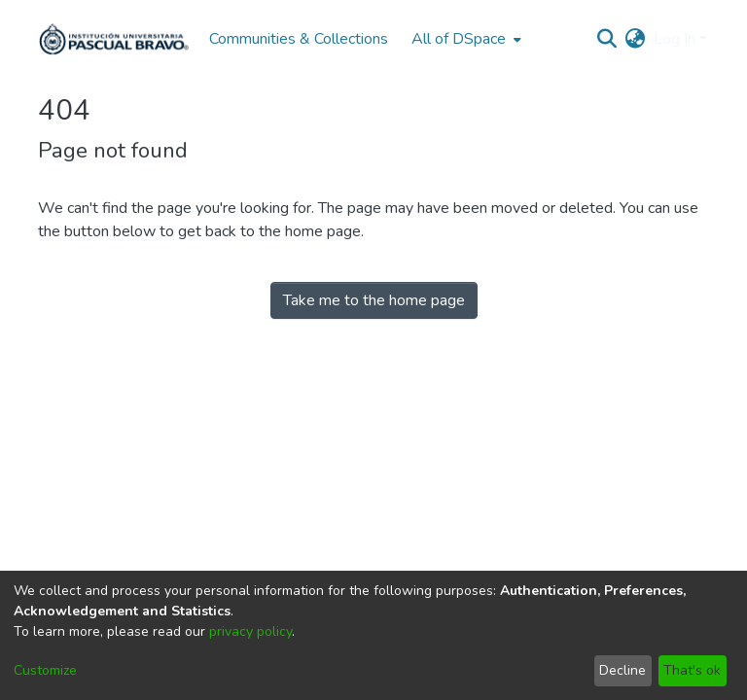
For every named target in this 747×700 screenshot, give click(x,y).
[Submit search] (607, 39)
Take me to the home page (374, 300)
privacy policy (250, 631)
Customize (45, 670)
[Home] (114, 39)
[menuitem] (464, 39)
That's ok (692, 670)
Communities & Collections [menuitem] (299, 39)
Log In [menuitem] (675, 39)
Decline (622, 670)
